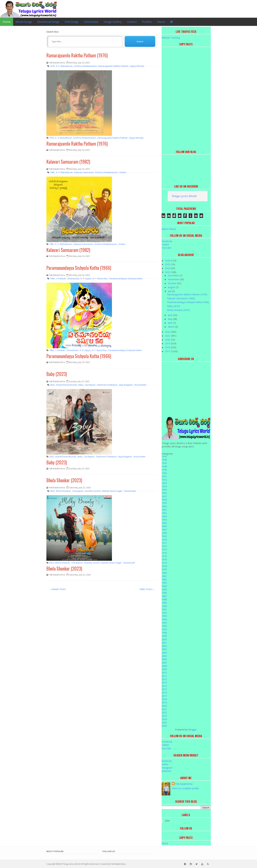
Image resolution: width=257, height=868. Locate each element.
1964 (164, 520)
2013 (164, 682)
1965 (164, 523)
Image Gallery (113, 22)
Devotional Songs (48, 22)
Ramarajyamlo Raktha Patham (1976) (77, 55)
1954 (164, 486)
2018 (168, 347)
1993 (164, 616)
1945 (164, 456)
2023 (168, 272)
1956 (164, 493)
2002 (164, 646)
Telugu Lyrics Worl (183, 196)
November (174, 279)
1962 (164, 513)
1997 (164, 629)
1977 (164, 563)
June (170, 315)
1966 (164, 526)
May (170, 319)
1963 (164, 516)
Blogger (193, 730)
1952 (164, 480)
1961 (164, 510)
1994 (164, 619)
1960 (164, 506)
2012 (164, 679)
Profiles (147, 22)
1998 (164, 633)
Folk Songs (72, 22)
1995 (164, 623)
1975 (164, 556)
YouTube (166, 248)
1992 (164, 613)
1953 (164, 483)
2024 (168, 268)
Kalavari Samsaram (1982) (68, 162)
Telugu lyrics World (72, 864)
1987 (164, 596)
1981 (164, 576)
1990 (164, 606)
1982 (164, 579)
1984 (164, 586)
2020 (168, 340)
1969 (164, 536)
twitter (165, 764)
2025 (168, 264)
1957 (164, 496)
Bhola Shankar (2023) (64, 480)
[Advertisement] (186, 98)
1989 (164, 603)
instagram (167, 768)
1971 (164, 543)
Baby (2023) (57, 374)
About (161, 22)
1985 (164, 589)
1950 (164, 473)
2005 (164, 656)
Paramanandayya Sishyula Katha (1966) (79, 268)
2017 (168, 351)
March (172, 327)
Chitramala (91, 22)
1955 (164, 490)
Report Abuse (169, 229)
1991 (164, 609)
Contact (132, 22)
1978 (164, 566)
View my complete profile (185, 788)
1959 (164, 503)
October (173, 283)
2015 (164, 689)
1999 (164, 636)
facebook (167, 761)
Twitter (165, 244)
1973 (164, 549)
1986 (164, 593)
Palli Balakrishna (184, 784)
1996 (164, 626)
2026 (168, 261)
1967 (164, 530)
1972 (164, 546)
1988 (164, 599)
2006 (164, 659)
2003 (164, 649)
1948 (164, 466)
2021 (168, 336)
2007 (164, 663)
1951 (164, 476)
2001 (164, 643)
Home (7, 22)
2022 (168, 332)
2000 (164, 639)
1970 (164, 540)
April (170, 323)
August (172, 287)
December (174, 275)
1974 (164, 553)
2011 (164, 676)
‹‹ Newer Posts (58, 589)
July (170, 291)
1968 (164, 533)
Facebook (167, 241)
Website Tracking (171, 38)
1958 (164, 500)
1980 (164, 573)
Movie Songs (24, 22)
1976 (164, 559)
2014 (164, 686)
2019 (168, 343)
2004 (164, 653)
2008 (164, 666)
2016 (164, 692)
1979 (164, 569)
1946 (164, 460)
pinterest (166, 771)
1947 (164, 463)
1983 (164, 583)
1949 (164, 470)
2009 (164, 669)
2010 (164, 672)
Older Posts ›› (147, 589)
